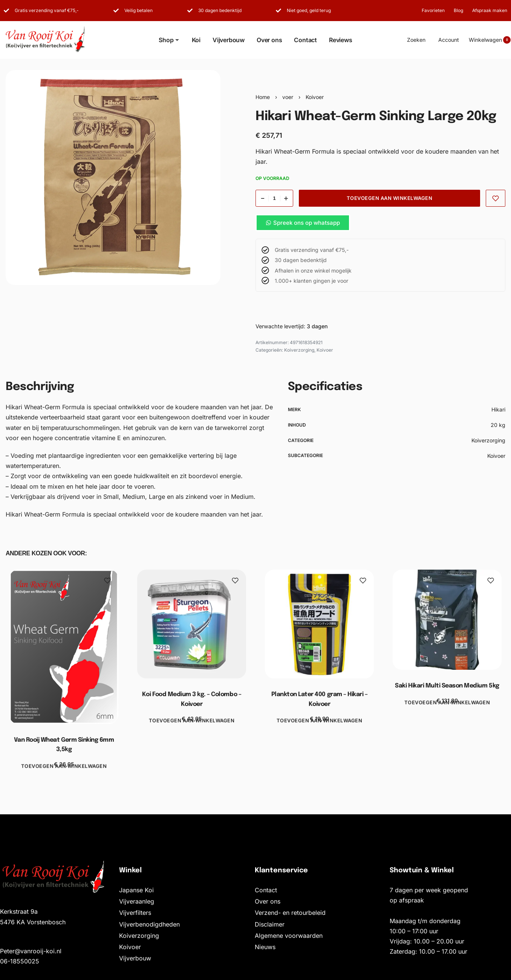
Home (263, 97)
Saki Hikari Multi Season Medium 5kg (447, 686)
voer (288, 97)
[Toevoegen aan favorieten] (496, 198)
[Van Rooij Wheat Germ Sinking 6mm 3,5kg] (64, 647)
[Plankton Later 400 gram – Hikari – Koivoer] (319, 624)
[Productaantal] (274, 198)
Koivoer (315, 97)
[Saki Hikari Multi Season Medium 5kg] (447, 620)
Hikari (498, 409)
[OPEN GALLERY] (113, 177)
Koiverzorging (299, 350)
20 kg (498, 425)
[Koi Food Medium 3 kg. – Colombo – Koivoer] (192, 624)
